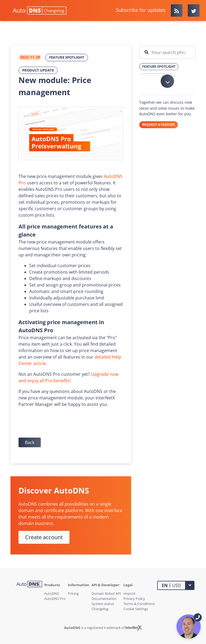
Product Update (38, 70)
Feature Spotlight (67, 57)
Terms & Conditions (139, 604)
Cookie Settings (136, 609)
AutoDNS (52, 593)
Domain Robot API (106, 593)
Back (30, 442)
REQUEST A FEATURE (159, 125)
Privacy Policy (134, 599)
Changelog (100, 609)
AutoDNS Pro (55, 599)
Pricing (73, 593)
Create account (44, 537)
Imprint (129, 593)
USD (171, 585)
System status (103, 604)
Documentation (104, 599)
